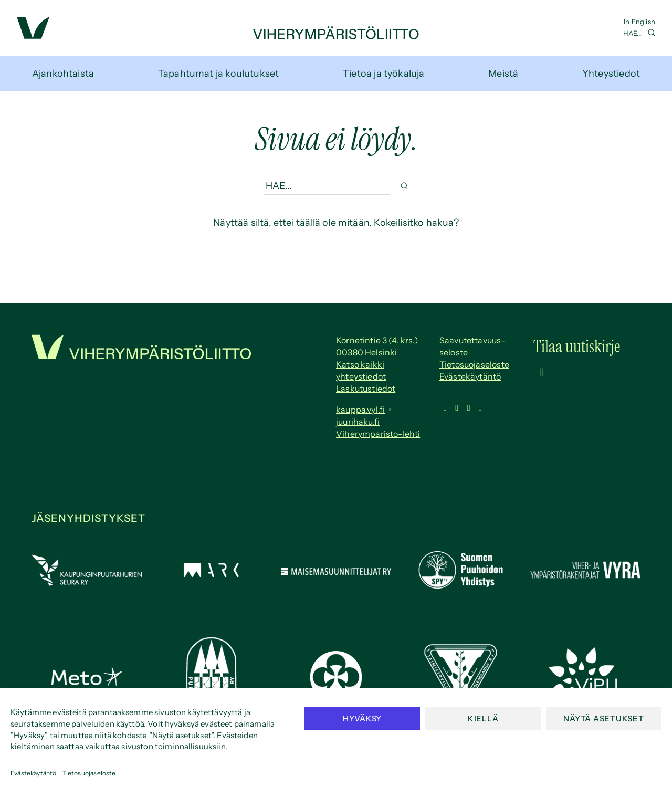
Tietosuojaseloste (89, 773)
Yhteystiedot (611, 74)
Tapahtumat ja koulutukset (219, 74)
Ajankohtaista (63, 74)
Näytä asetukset (603, 718)
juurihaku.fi (358, 422)
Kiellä (483, 718)
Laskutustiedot (366, 389)
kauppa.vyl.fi (360, 410)
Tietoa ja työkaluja (384, 74)
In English (639, 22)
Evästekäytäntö (34, 773)
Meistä (503, 74)
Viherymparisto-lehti (378, 434)
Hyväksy (362, 718)
